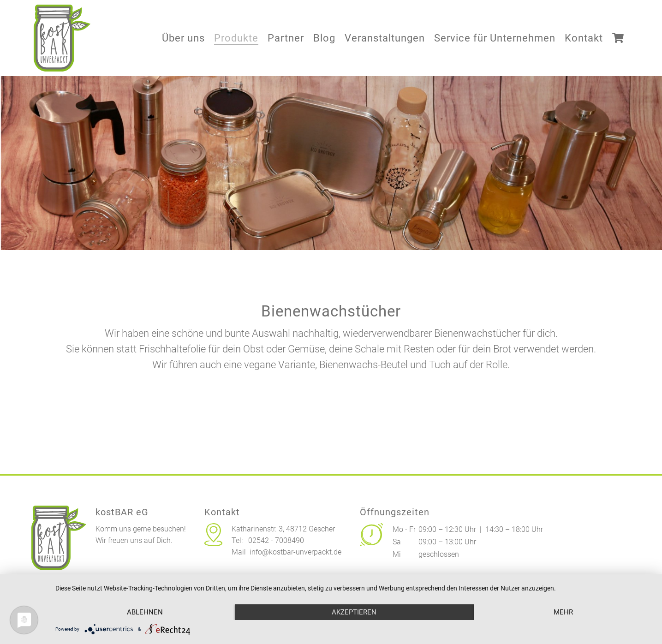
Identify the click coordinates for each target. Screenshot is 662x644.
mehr (563, 612)
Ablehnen (145, 612)
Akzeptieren (354, 612)
